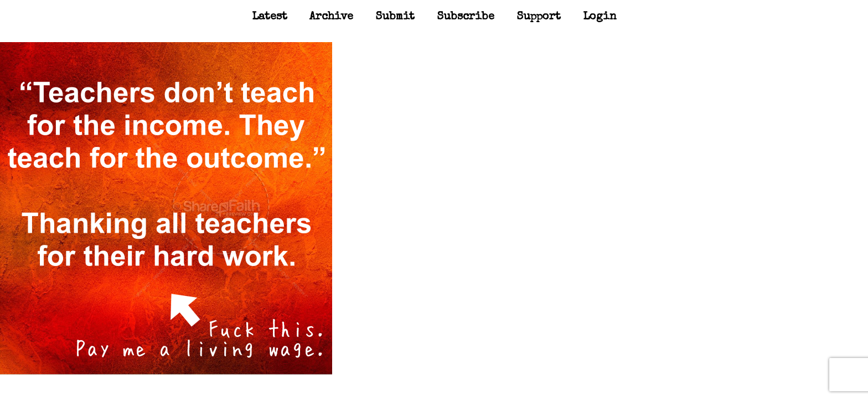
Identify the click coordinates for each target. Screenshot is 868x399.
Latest (270, 17)
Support (539, 17)
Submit (395, 17)
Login (600, 17)
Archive (331, 17)
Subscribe (466, 17)
